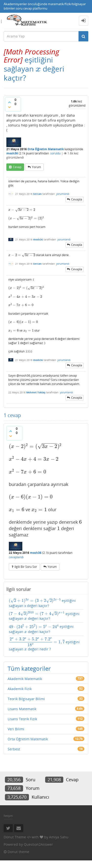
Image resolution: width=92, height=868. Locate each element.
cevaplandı (16, 557)
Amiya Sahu (59, 837)
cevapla (77, 199)
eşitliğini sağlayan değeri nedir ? (44, 644)
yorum (36, 167)
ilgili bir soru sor (26, 567)
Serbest (14, 749)
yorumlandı (63, 194)
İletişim (8, 816)
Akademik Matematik (25, 679)
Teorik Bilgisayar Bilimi (26, 699)
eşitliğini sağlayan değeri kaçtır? (44, 616)
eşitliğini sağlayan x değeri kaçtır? (42, 603)
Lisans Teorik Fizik (22, 719)
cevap (17, 167)
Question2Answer (38, 844)
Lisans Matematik (22, 709)
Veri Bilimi (16, 729)
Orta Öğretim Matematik (46, 149)
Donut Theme (15, 837)
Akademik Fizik (20, 689)
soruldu (55, 153)
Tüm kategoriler (29, 668)
